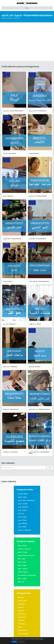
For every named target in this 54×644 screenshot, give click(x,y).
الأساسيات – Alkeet (23, 494)
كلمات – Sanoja (22, 527)
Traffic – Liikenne (23, 572)
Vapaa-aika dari (22, 630)
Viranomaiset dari (23, 634)
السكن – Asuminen (23, 507)
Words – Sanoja (22, 579)
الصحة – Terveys (22, 510)
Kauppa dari (21, 604)
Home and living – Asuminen (26, 555)
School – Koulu (22, 562)
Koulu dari (21, 607)
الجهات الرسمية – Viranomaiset (26, 500)
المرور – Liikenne (22, 523)
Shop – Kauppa (22, 565)
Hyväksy (14, 642)
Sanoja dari (21, 620)
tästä (42, 639)
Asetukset (22, 642)
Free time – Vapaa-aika (24, 549)
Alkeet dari (21, 597)
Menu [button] (27, 8)
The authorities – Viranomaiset (27, 575)
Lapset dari (21, 611)
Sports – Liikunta (23, 569)
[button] (50, 468)
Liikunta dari (22, 617)
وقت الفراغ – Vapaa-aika (24, 530)
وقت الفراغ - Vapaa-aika (14, 18)
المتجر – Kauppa (22, 517)
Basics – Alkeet (22, 546)
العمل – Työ (21, 514)
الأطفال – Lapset (22, 497)
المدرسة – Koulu (22, 520)
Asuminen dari (22, 601)
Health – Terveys (23, 552)
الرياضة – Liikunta (23, 504)
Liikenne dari (22, 614)
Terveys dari (21, 624)
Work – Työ (21, 582)
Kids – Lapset (22, 559)
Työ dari (20, 627)
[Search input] (24, 468)
